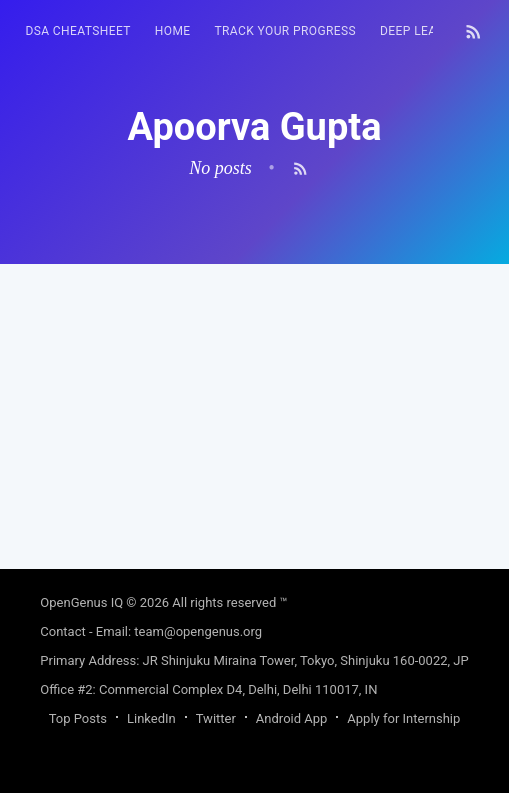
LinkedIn (151, 718)
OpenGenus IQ (81, 602)
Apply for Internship (403, 718)
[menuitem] (77, 31)
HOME (173, 31)
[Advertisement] (254, 404)
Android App (291, 718)
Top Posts (78, 718)
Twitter (216, 718)
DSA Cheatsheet (77, 31)
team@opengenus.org (198, 631)
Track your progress (286, 31)
